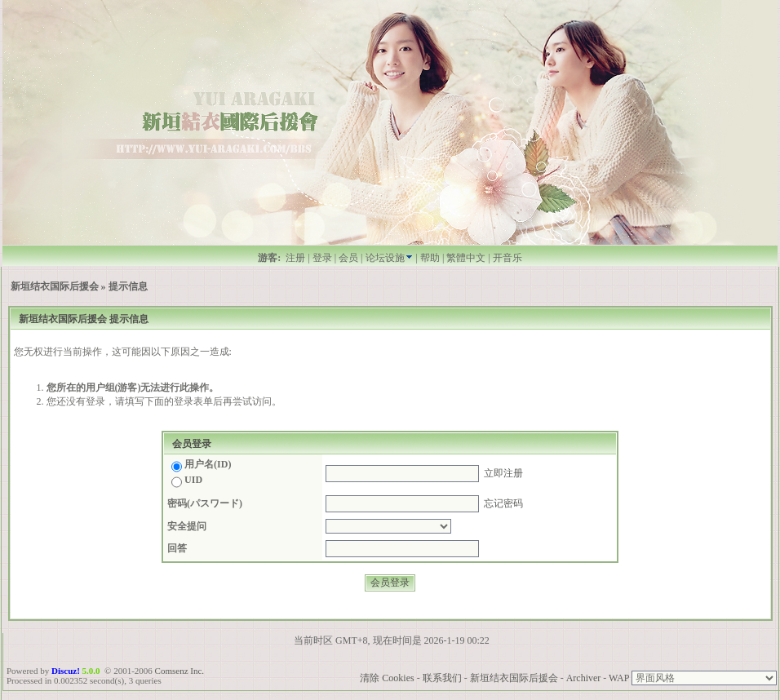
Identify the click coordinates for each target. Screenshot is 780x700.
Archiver (584, 678)
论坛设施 (390, 258)
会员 (348, 258)
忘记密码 (503, 503)
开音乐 (507, 258)
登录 (322, 258)
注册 (295, 258)
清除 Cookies (387, 678)
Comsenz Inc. (179, 671)
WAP (619, 678)
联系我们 (442, 678)
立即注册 (503, 473)
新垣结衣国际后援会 (55, 286)
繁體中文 (466, 258)
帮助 (430, 258)
